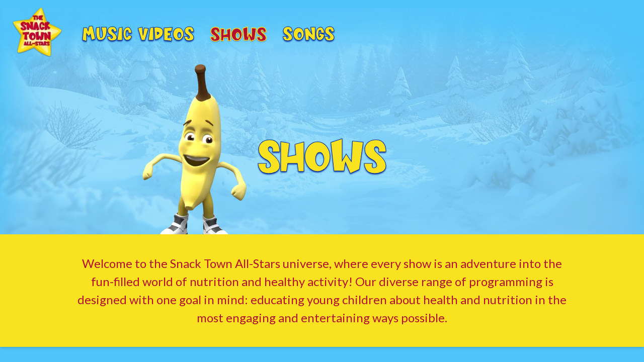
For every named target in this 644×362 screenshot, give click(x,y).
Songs (309, 32)
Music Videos (138, 32)
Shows (238, 33)
